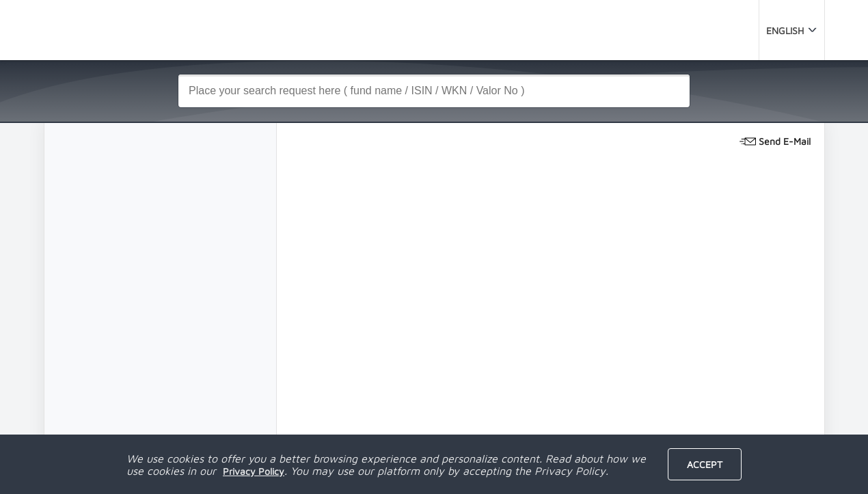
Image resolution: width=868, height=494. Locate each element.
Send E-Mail (775, 140)
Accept (705, 464)
